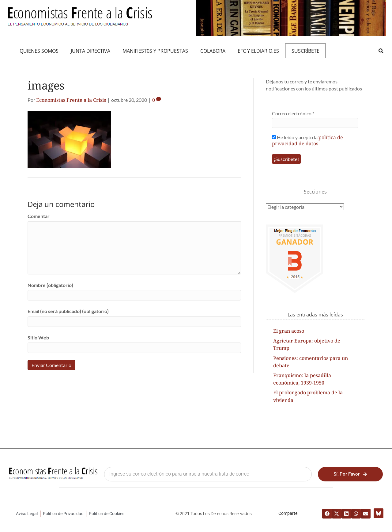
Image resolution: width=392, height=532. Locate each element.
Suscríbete (305, 51)
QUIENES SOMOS (39, 51)
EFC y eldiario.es (258, 51)
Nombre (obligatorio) (50, 285)
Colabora (213, 51)
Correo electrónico (293, 113)
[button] (381, 51)
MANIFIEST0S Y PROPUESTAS (155, 51)
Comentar (39, 216)
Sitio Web (38, 337)
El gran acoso (289, 331)
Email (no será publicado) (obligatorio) (68, 311)
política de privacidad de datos (307, 140)
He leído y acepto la (307, 140)
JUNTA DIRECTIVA (90, 51)
